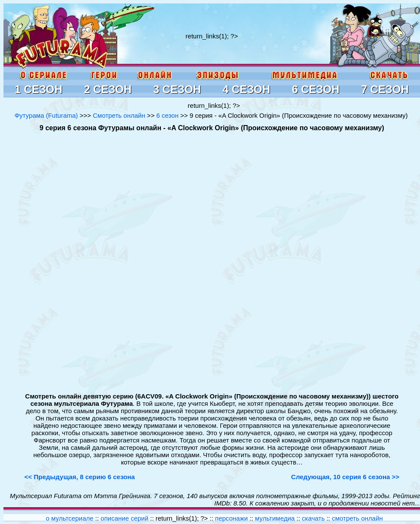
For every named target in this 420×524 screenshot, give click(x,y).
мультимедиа (275, 518)
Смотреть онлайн (119, 115)
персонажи (232, 518)
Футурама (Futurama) (46, 115)
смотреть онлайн (357, 518)
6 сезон (168, 115)
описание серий (124, 518)
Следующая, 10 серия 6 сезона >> (345, 477)
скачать (314, 518)
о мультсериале (69, 518)
